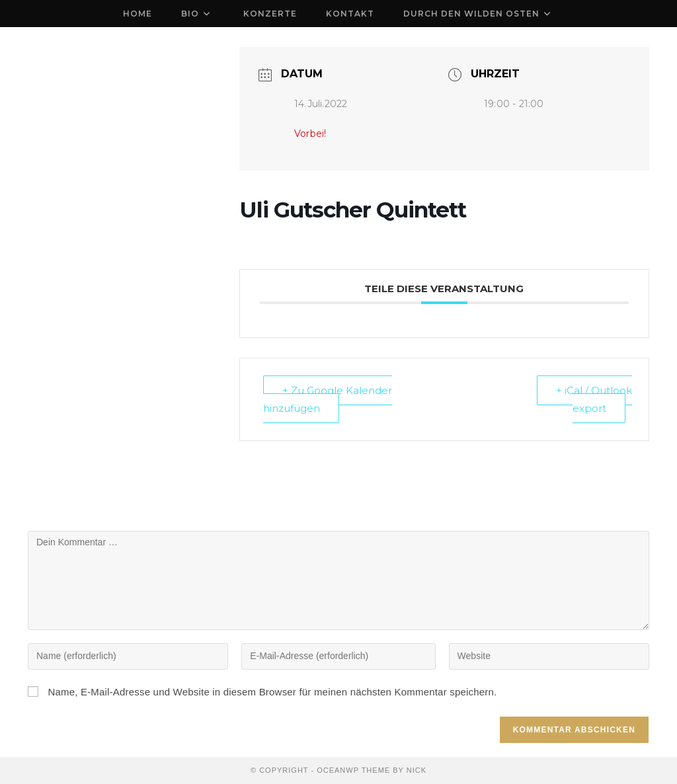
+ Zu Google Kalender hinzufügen (328, 399)
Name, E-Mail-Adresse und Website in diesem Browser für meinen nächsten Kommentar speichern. (272, 692)
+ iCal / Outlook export (594, 399)
